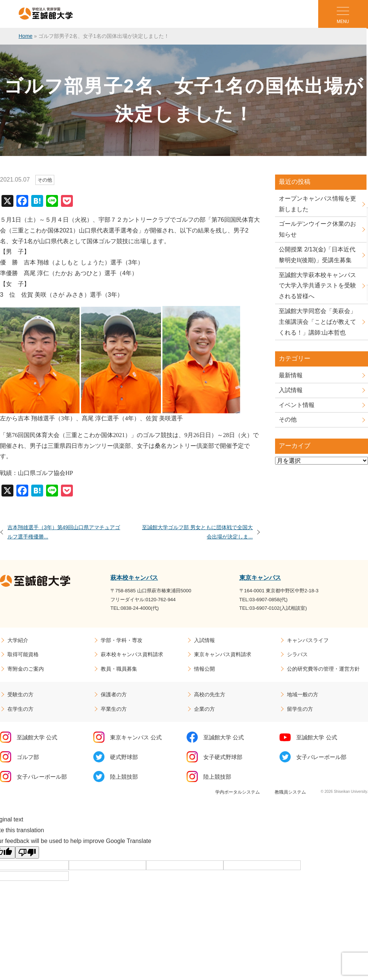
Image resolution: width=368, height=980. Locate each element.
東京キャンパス (260, 578)
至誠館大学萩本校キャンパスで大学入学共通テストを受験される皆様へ (317, 286)
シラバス (297, 654)
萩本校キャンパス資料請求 (132, 654)
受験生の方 (20, 694)
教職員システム (290, 792)
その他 (288, 419)
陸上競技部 (124, 777)
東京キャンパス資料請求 (223, 654)
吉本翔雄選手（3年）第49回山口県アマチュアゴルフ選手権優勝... (64, 532)
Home (25, 36)
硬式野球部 (124, 757)
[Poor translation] (27, 852)
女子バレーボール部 (321, 757)
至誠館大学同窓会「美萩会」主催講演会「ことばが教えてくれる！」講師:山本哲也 (317, 322)
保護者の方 (114, 694)
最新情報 (291, 375)
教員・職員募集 (119, 669)
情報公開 (204, 669)
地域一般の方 (303, 694)
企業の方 (204, 709)
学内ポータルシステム (238, 792)
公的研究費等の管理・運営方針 (323, 669)
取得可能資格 (23, 654)
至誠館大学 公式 (37, 737)
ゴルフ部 (28, 757)
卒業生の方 (114, 709)
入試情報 (291, 390)
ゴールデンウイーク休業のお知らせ (317, 229)
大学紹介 (18, 640)
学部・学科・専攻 (122, 640)
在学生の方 (20, 709)
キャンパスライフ (308, 640)
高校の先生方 (210, 694)
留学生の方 (300, 709)
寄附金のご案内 (26, 669)
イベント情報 (297, 405)
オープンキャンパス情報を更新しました (317, 204)
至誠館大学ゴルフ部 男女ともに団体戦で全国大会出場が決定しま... (197, 532)
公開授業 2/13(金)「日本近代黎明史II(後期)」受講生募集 (317, 255)
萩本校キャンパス (134, 578)
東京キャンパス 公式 (136, 737)
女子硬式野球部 (223, 757)
